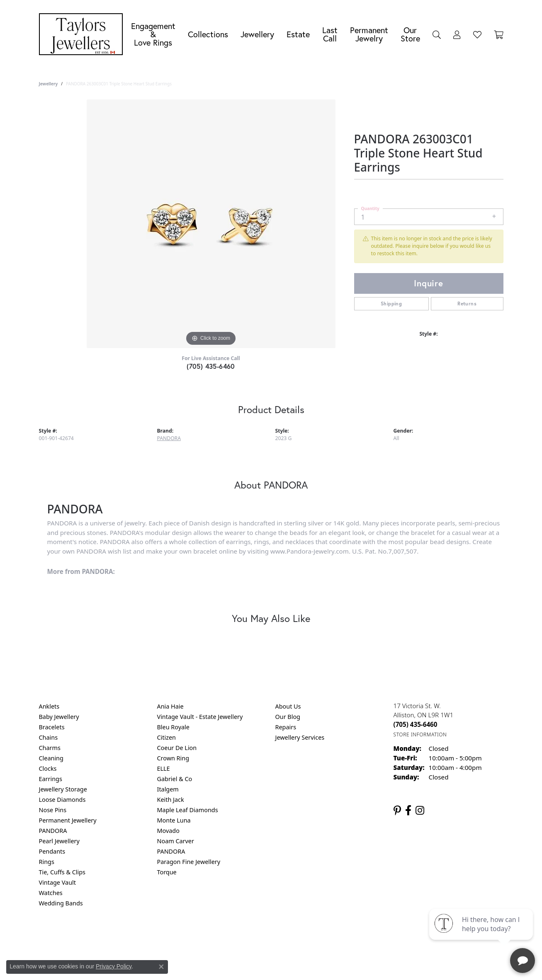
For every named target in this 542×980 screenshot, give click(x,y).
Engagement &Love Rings (153, 34)
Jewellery (257, 34)
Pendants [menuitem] (52, 851)
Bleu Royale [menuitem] (173, 727)
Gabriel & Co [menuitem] (175, 779)
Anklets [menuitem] (49, 706)
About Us (288, 706)
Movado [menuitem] (168, 831)
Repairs (286, 727)
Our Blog (288, 717)
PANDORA (169, 438)
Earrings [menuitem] (51, 779)
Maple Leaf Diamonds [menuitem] (188, 810)
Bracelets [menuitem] (52, 727)
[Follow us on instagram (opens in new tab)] (420, 811)
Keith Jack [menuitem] (171, 800)
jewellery (49, 84)
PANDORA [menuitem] (53, 831)
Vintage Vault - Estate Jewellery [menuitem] (200, 717)
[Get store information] (420, 734)
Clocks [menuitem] (48, 768)
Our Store (410, 34)
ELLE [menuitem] (164, 768)
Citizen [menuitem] (167, 737)
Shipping (391, 304)
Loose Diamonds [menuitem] (62, 800)
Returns (467, 304)
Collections (208, 34)
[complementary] (482, 934)
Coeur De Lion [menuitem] (177, 748)
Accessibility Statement (341, 937)
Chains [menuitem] (49, 737)
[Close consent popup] (161, 967)
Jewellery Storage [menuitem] (63, 789)
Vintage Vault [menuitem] (57, 882)
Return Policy (189, 937)
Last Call (330, 34)
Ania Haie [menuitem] (170, 706)
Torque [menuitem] (167, 872)
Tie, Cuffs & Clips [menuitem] (62, 872)
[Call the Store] (416, 724)
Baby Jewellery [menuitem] (59, 717)
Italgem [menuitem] (168, 789)
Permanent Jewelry (369, 34)
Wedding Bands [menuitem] (61, 903)
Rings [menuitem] (47, 862)
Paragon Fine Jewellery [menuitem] (189, 862)
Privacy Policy (230, 937)
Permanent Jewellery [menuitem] (68, 820)
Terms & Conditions (280, 937)
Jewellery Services (300, 737)
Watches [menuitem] (51, 893)
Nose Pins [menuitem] (53, 810)
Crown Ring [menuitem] (173, 758)
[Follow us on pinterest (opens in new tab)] (397, 811)
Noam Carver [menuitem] (176, 841)
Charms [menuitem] (50, 748)
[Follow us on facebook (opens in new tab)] (408, 811)
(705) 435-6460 (211, 366)
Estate (298, 34)
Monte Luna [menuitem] (174, 820)
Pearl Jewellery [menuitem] (59, 841)
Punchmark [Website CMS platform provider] (286, 963)
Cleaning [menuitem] (51, 758)
